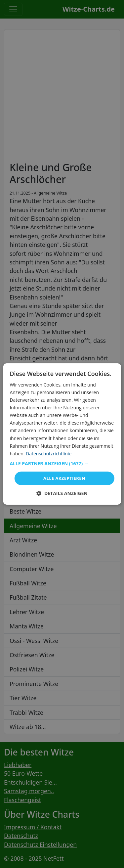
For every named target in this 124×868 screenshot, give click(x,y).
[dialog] (62, 434)
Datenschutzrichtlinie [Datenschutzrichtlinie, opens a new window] (49, 454)
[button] (62, 464)
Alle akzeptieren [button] (64, 478)
